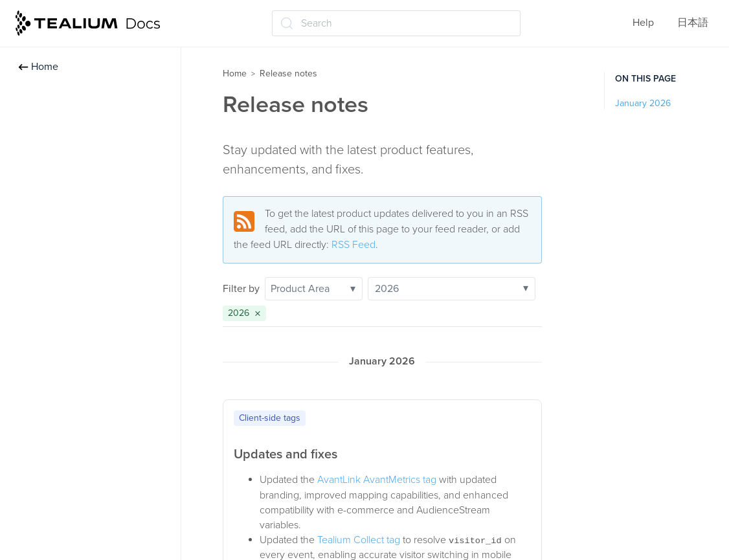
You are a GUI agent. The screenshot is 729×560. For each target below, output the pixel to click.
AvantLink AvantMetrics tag (377, 480)
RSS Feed (353, 245)
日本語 (693, 23)
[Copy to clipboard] (528, 416)
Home (38, 67)
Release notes (288, 73)
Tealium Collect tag (359, 540)
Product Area (313, 289)
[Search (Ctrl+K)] (396, 23)
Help (643, 23)
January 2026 (643, 103)
